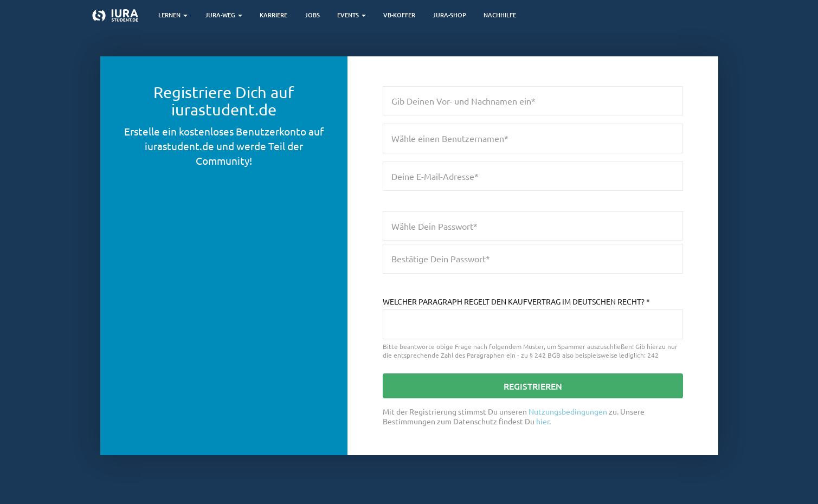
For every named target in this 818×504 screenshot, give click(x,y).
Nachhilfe (500, 15)
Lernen (173, 15)
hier (543, 421)
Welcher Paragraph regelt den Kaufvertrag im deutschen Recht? (516, 301)
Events (352, 15)
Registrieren (533, 386)
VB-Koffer (399, 15)
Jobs (312, 15)
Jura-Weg (224, 15)
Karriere (273, 15)
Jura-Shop (449, 15)
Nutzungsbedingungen (568, 411)
